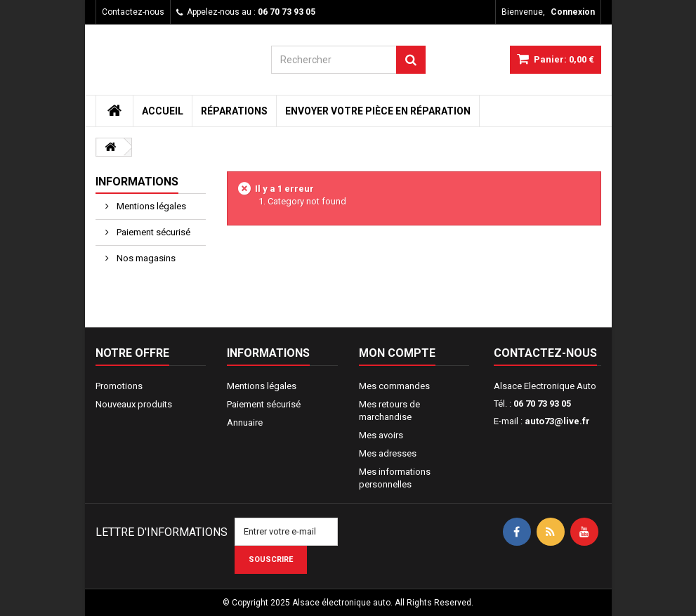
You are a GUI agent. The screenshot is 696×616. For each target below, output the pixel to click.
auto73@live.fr (557, 421)
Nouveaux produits (134, 404)
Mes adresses (388, 453)
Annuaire (245, 422)
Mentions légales (150, 206)
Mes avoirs (381, 435)
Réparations (234, 111)
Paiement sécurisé (152, 232)
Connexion (573, 12)
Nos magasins (145, 258)
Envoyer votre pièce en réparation (378, 111)
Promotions (119, 386)
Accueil (163, 111)
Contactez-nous (133, 12)
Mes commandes (394, 386)
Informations (137, 182)
